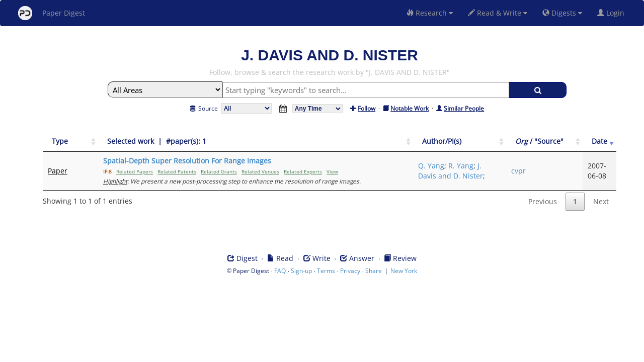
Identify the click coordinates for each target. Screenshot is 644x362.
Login (613, 13)
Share (374, 271)
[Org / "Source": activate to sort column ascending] (544, 142)
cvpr (518, 171)
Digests (562, 13)
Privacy (350, 271)
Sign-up (301, 271)
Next (601, 201)
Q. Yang (431, 166)
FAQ (280, 271)
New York (404, 271)
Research (430, 13)
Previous (543, 201)
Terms (326, 271)
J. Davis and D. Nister (451, 171)
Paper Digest (52, 13)
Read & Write (498, 13)
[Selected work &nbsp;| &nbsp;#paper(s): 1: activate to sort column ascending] (256, 142)
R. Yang (461, 166)
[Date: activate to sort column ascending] (599, 142)
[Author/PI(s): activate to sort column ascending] (460, 142)
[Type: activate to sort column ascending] (70, 142)
